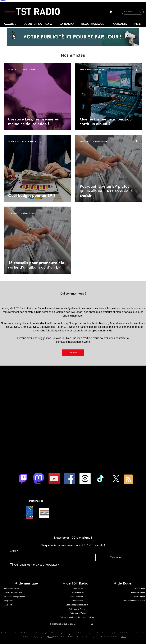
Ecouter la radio (78, 588)
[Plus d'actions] (66, 70)
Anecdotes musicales (12, 588)
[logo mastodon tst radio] (39, 479)
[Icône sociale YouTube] (54, 479)
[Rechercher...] (128, 12)
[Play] (111, 12)
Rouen (50, 637)
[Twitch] (23, 479)
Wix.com (124, 637)
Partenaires (36, 501)
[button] (67, 24)
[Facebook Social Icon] (70, 479)
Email (14, 551)
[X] (116, 479)
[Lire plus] (73, 353)
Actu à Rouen (140, 588)
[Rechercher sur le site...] (69, 624)
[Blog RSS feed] (128, 479)
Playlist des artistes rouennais (134, 601)
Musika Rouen (140, 597)
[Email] (51, 557)
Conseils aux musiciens (13, 592)
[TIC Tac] (101, 479)
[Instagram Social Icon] (85, 479)
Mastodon (3, 1)
